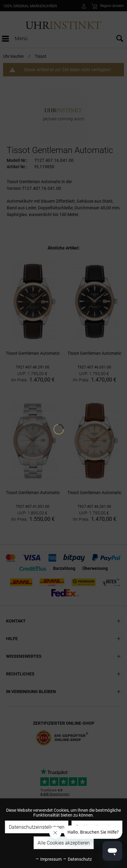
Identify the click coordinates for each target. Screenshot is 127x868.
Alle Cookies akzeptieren (64, 843)
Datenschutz (77, 859)
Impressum (48, 859)
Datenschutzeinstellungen (37, 827)
